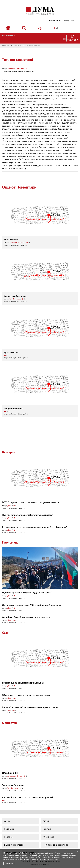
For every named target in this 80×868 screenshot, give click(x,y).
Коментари (17, 46)
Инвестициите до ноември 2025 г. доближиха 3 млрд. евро (32, 605)
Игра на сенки (11, 240)
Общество (9, 723)
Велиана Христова (16, 69)
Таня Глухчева (15, 299)
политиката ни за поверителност (45, 859)
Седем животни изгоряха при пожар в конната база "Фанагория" (35, 527)
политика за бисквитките (20, 859)
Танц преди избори (14, 409)
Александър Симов (17, 243)
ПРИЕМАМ (9, 864)
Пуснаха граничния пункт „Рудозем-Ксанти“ (27, 593)
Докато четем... (12, 353)
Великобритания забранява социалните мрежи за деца (30, 707)
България (9, 452)
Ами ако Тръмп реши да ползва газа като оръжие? (28, 797)
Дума (9, 506)
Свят (5, 633)
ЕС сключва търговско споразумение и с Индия (26, 695)
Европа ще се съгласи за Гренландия (23, 683)
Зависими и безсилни (15, 296)
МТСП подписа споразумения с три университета (30, 503)
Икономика (10, 543)
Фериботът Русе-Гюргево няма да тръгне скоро (26, 617)
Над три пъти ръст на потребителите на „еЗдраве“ (28, 515)
